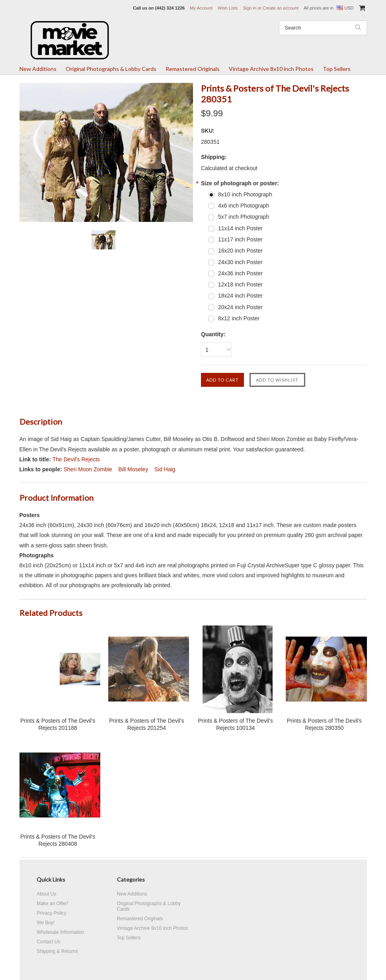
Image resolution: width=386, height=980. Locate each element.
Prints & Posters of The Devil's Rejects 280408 (58, 840)
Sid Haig (165, 469)
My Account (201, 8)
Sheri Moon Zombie (88, 469)
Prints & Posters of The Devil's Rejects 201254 (146, 724)
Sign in (250, 8)
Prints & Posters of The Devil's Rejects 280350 (324, 724)
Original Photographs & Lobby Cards (111, 69)
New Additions (38, 69)
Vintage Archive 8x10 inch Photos (271, 69)
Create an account (281, 8)
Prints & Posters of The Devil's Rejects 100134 (235, 724)
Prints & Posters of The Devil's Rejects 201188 (58, 724)
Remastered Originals (193, 69)
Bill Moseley (133, 469)
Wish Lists (228, 8)
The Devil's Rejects (76, 459)
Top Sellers (337, 69)
